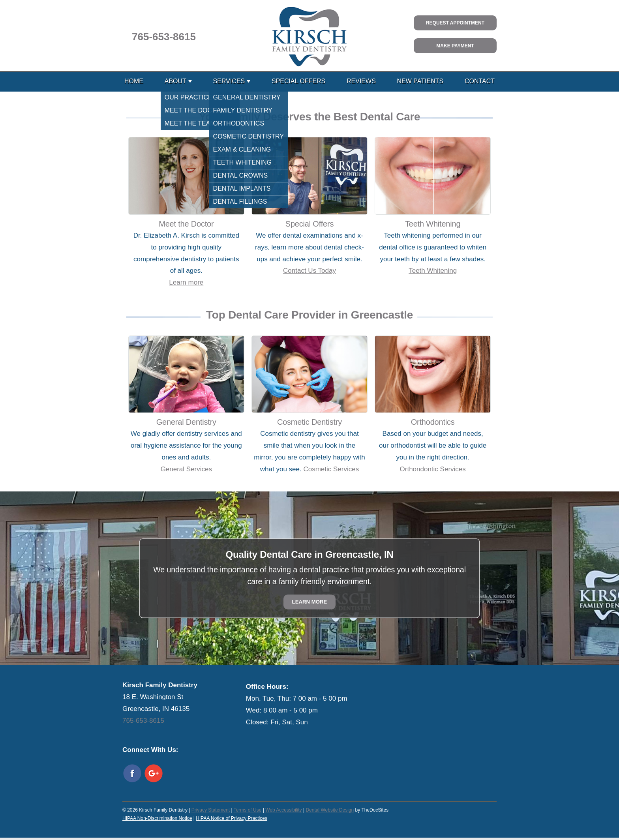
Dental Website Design (330, 810)
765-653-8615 (164, 37)
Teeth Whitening (433, 271)
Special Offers (298, 81)
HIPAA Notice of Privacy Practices (232, 818)
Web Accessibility (283, 810)
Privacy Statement (211, 810)
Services (229, 81)
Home (134, 81)
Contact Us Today (309, 271)
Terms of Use (248, 810)
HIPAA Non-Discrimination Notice (157, 818)
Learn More (310, 602)
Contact (480, 81)
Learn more (186, 282)
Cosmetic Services (331, 469)
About (175, 81)
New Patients (420, 81)
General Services (186, 469)
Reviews (361, 81)
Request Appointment (455, 23)
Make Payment (455, 46)
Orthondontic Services (433, 469)
